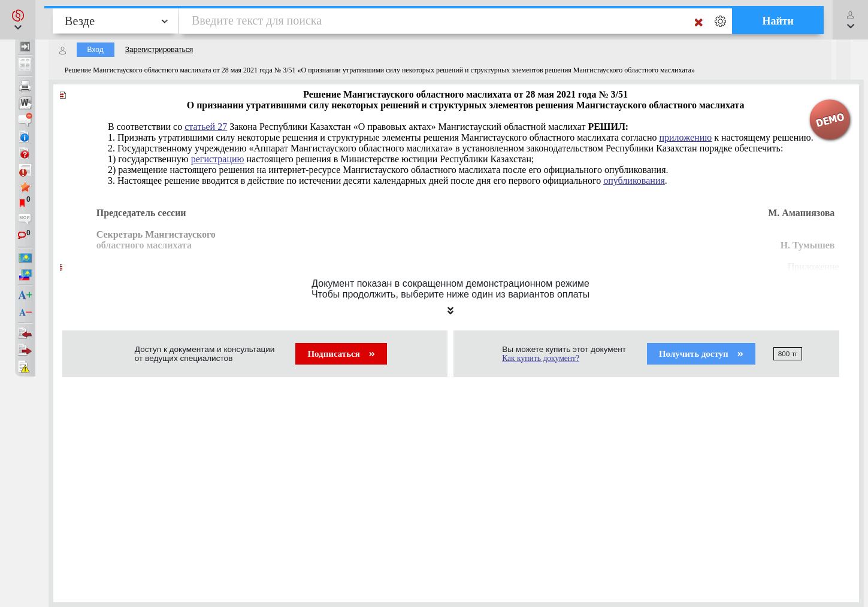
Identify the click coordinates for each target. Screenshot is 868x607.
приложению (685, 137)
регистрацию (218, 159)
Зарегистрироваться (159, 50)
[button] (18, 20)
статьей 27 (206, 127)
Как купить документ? (541, 358)
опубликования (634, 180)
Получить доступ (701, 354)
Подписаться (341, 354)
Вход (96, 50)
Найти (778, 21)
